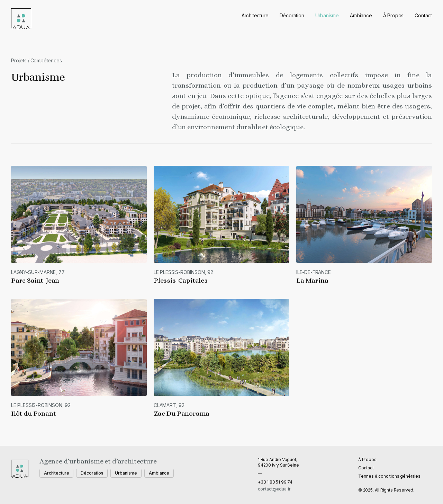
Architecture (255, 15)
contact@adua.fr (274, 489)
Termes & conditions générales (389, 476)
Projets (19, 60)
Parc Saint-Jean (35, 280)
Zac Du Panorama (182, 413)
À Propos (394, 15)
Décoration (292, 15)
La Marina (312, 280)
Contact (423, 15)
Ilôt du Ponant (33, 413)
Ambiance (361, 15)
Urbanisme (327, 15)
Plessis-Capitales (181, 280)
